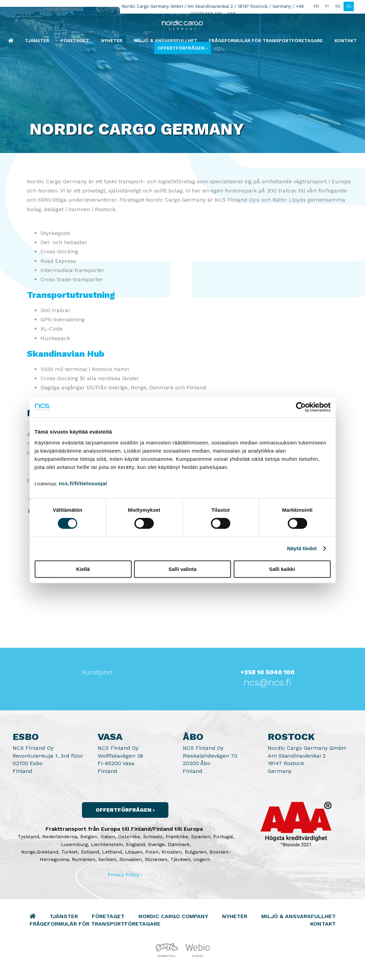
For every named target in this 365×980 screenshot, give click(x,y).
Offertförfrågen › (182, 48)
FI (327, 6)
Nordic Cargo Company (173, 916)
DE (338, 6)
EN (316, 6)
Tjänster (37, 40)
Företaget (75, 40)
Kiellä (83, 569)
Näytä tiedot (302, 548)
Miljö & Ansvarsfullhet (166, 40)
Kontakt (346, 40)
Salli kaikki (282, 569)
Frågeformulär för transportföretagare (266, 40)
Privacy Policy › (125, 875)
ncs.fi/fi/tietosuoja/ (83, 483)
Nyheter (112, 40)
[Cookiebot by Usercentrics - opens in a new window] (301, 407)
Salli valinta (182, 569)
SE (349, 6)
